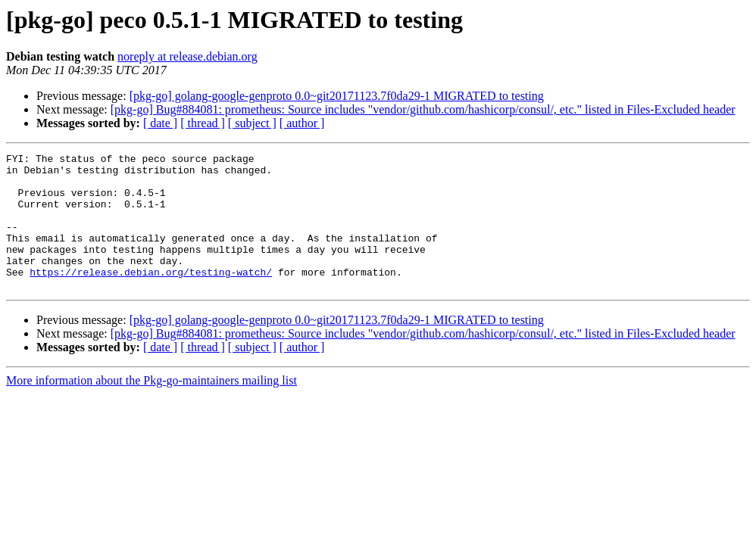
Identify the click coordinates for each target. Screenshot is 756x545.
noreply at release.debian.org (187, 56)
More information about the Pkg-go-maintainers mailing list (152, 408)
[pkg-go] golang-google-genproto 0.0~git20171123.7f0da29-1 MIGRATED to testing (337, 96)
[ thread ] (203, 123)
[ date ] (160, 123)
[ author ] (302, 123)
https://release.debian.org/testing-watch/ (151, 297)
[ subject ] (252, 123)
